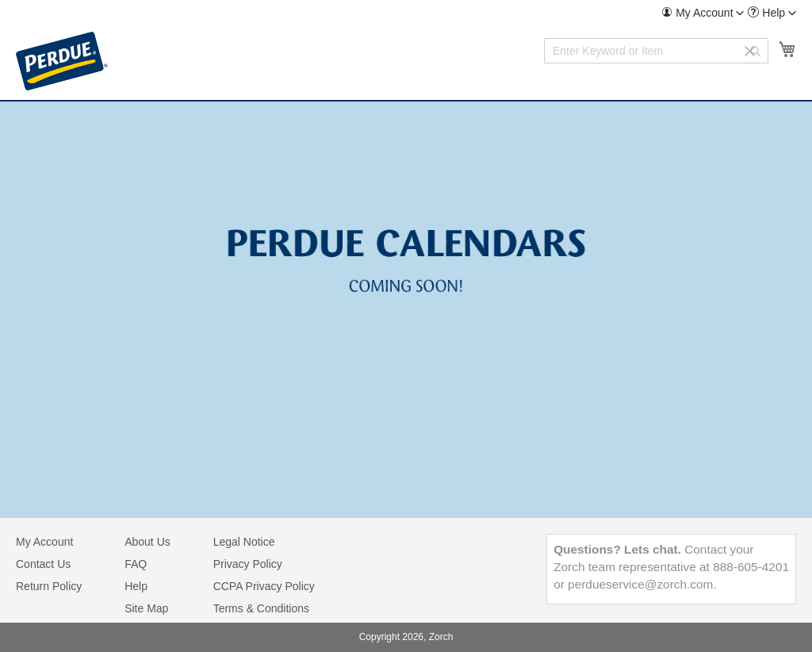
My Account (44, 542)
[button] (703, 13)
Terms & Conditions (261, 608)
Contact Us (43, 564)
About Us (147, 542)
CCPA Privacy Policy (264, 586)
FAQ (136, 564)
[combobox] (656, 51)
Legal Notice (244, 542)
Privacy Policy (248, 564)
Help (136, 586)
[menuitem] (703, 13)
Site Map (146, 608)
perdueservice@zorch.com (640, 584)
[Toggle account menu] (740, 13)
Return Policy (49, 586)
